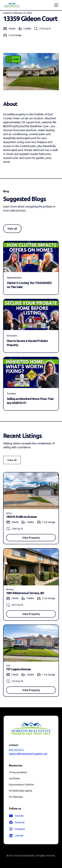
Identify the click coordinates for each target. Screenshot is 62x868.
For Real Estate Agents (21, 791)
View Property (31, 538)
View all (12, 229)
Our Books (14, 778)
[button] (56, 5)
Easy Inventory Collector (21, 785)
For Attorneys (16, 797)
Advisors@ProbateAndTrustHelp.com (28, 754)
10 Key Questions (18, 772)
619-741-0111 (16, 750)
